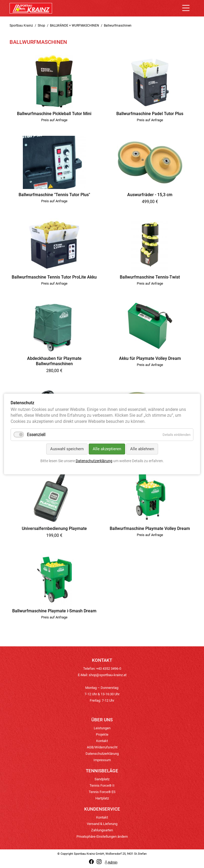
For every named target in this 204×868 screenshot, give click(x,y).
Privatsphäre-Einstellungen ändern (102, 837)
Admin (111, 862)
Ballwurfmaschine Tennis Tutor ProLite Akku (54, 277)
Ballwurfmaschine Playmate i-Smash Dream (54, 611)
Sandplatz (102, 779)
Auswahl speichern (67, 449)
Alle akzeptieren (107, 449)
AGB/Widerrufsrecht (102, 747)
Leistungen (102, 728)
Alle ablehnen (142, 449)
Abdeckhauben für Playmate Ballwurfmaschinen (54, 361)
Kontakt (102, 741)
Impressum (102, 760)
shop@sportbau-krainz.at (108, 675)
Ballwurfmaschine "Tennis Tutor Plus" (54, 195)
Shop (41, 26)
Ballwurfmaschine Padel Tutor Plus (150, 114)
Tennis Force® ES (102, 792)
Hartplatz (102, 798)
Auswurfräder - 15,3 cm (150, 195)
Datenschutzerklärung (102, 754)
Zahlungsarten (102, 830)
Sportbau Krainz (21, 26)
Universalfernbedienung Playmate (54, 528)
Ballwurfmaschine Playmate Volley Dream (150, 528)
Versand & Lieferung (102, 824)
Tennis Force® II (102, 785)
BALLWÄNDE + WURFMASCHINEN (75, 26)
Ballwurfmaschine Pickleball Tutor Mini (54, 114)
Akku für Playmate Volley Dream (150, 358)
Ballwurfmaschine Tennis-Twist (150, 277)
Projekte (102, 734)
